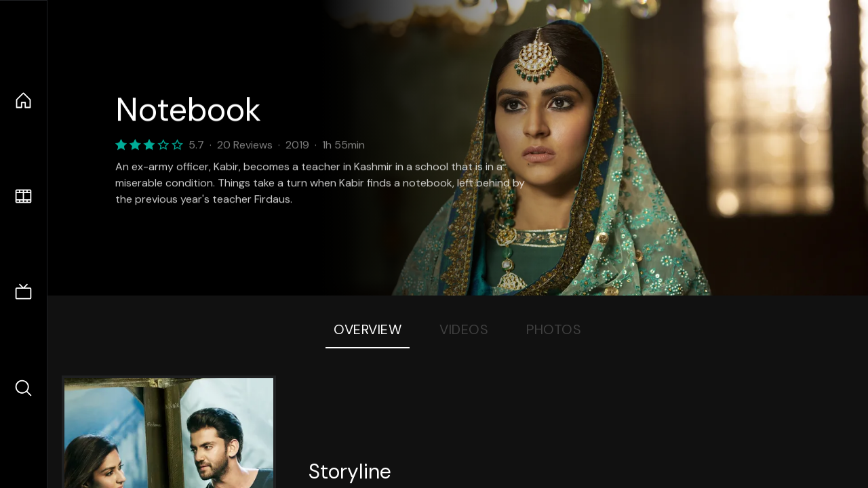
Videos (464, 329)
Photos (554, 329)
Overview (368, 329)
